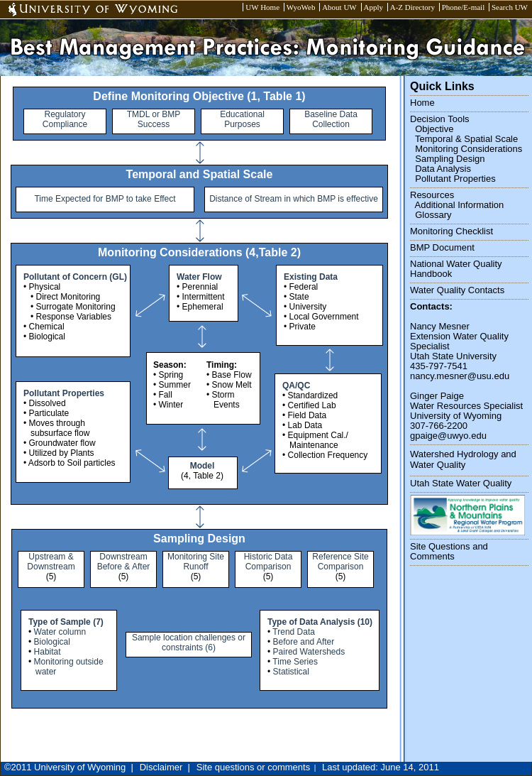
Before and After (304, 642)
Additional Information (460, 205)
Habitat (48, 652)
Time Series (295, 662)
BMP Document (442, 247)
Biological (52, 642)
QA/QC (296, 386)
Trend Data (294, 632)
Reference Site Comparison (340, 562)
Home (422, 103)
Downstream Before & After (124, 562)
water (46, 672)
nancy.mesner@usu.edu (460, 376)
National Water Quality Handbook (456, 269)
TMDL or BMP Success (154, 119)
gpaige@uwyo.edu (448, 436)
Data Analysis (443, 169)
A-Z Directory (412, 7)
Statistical (291, 672)
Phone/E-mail (464, 7)
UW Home (262, 7)
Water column (60, 632)
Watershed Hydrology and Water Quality (463, 459)
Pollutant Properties (64, 393)
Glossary (433, 215)
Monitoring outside (69, 662)
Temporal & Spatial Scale (466, 139)
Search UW (510, 7)
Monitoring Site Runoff (196, 562)
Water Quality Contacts (457, 290)
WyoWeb (301, 7)
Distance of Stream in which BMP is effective (294, 199)
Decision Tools (440, 119)
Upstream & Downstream (51, 562)
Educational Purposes (242, 119)
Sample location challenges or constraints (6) (189, 643)
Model (203, 466)
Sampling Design (450, 159)
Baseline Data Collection (331, 119)
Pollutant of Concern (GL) (75, 277)
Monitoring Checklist (451, 231)
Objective (434, 129)
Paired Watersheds (309, 652)
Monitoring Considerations (469, 149)
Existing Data (311, 277)
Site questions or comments (253, 767)
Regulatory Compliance (65, 119)
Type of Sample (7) (66, 622)
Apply (374, 7)
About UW (339, 7)
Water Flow (199, 277)
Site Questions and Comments (449, 551)
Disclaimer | (165, 767)
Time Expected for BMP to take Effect (105, 199)
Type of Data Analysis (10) (320, 622)
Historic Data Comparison (268, 562)
